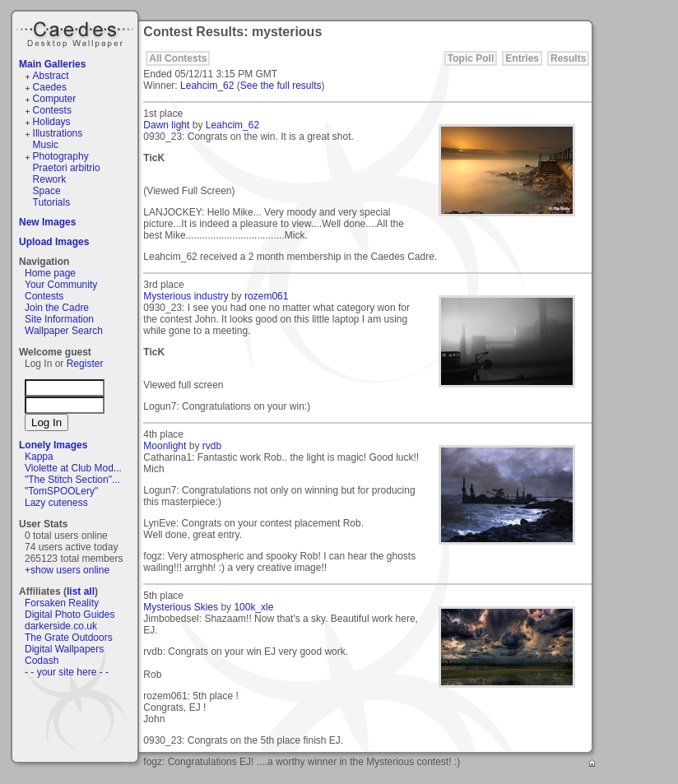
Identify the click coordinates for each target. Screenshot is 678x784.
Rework (50, 179)
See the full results (281, 86)
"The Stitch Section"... (72, 480)
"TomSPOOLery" (61, 491)
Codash (42, 661)
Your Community (61, 285)
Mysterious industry (186, 296)
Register (85, 364)
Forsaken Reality (62, 603)
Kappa (39, 457)
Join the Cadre (57, 308)
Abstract (51, 76)
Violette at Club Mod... (73, 468)
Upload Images (54, 242)
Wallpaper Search (64, 331)
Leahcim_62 (207, 86)
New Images (47, 222)
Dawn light (166, 125)
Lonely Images (53, 445)
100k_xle (253, 607)
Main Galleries (52, 64)
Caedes (77, 32)
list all (81, 591)
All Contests (178, 58)
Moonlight (165, 446)
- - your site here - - (67, 672)
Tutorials (52, 202)
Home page (50, 273)
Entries (522, 58)
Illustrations (58, 133)
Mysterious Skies (181, 607)
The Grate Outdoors (69, 638)
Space (47, 191)
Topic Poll (471, 58)
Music (46, 145)
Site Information (59, 319)
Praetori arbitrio (67, 168)
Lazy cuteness (56, 503)
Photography (61, 156)
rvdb (212, 446)
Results (568, 58)
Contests (52, 110)
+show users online (67, 570)
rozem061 (266, 296)
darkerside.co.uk (61, 626)
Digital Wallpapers (64, 649)
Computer (55, 99)
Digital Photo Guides (70, 615)
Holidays (52, 122)
